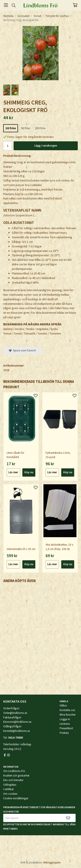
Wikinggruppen (52, 862)
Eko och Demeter (13, 780)
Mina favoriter (68, 715)
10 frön (11, 128)
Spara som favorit (22, 350)
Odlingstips (10, 785)
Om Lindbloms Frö (14, 771)
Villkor (63, 706)
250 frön (40, 128)
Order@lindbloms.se (15, 713)
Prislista (64, 733)
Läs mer (13, 472)
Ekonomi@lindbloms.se (17, 722)
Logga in (65, 719)
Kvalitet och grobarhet (16, 776)
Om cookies (10, 794)
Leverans (65, 724)
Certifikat (8, 789)
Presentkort (66, 728)
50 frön (25, 128)
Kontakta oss (67, 710)
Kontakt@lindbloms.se (17, 731)
